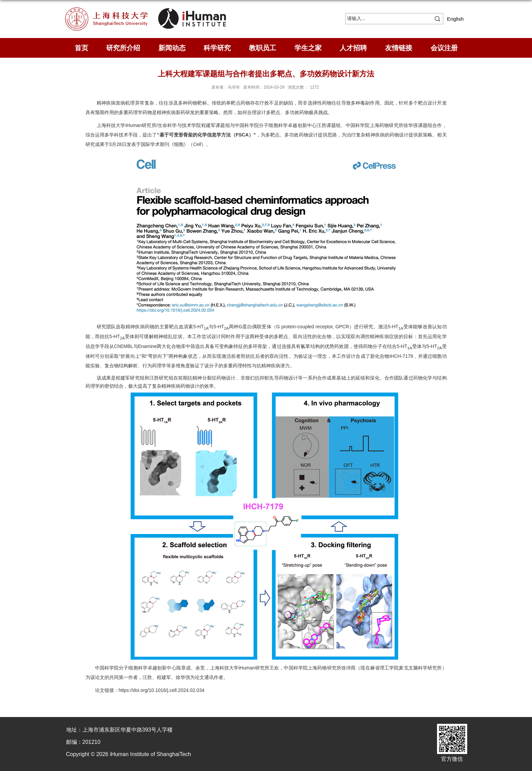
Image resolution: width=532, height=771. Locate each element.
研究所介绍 (123, 48)
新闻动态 (172, 48)
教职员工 (263, 48)
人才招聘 (353, 48)
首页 (81, 48)
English (455, 19)
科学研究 (217, 48)
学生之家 (308, 48)
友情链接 (399, 48)
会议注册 (444, 48)
